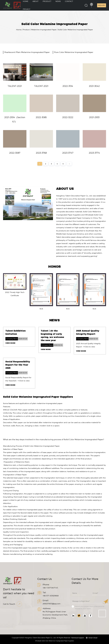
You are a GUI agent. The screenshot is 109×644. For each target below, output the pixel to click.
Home (19, 30)
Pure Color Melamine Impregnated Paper (74, 52)
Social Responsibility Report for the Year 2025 (18, 365)
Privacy (27, 9)
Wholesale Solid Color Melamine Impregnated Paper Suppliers (54, 641)
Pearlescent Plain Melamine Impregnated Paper (27, 52)
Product (26, 30)
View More (10, 343)
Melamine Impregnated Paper (44, 30)
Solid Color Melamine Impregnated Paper (84, 440)
